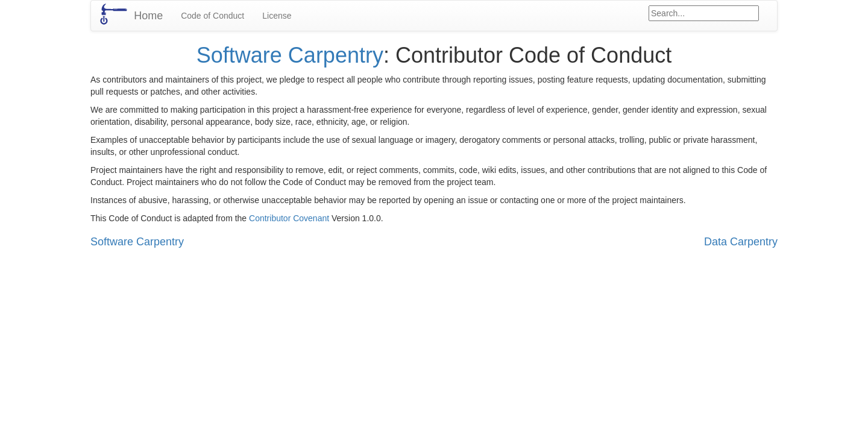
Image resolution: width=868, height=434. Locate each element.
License (277, 16)
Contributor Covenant (289, 218)
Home (148, 16)
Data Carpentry (741, 242)
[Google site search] (704, 13)
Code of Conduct (212, 16)
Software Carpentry (290, 55)
